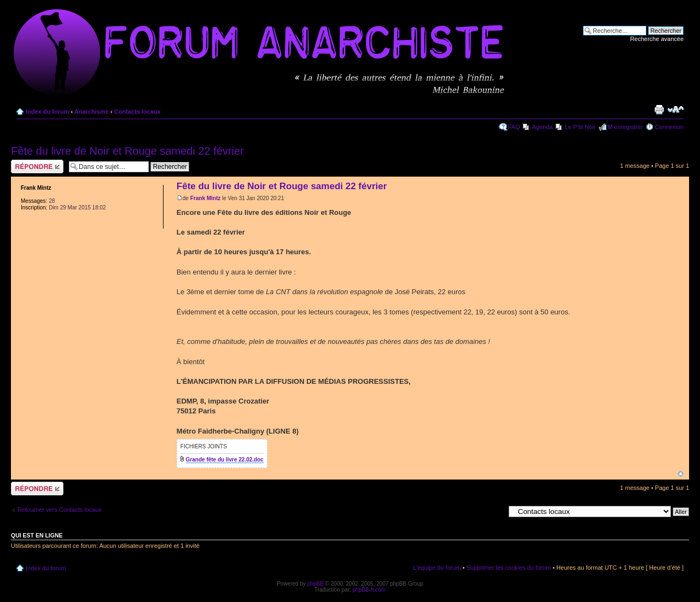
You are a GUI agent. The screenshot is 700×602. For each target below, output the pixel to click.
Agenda (542, 127)
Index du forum (47, 112)
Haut (681, 474)
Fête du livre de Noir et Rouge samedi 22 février (127, 151)
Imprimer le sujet (659, 109)
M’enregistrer (625, 127)
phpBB (316, 584)
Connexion (669, 127)
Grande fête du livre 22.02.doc (225, 460)
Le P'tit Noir (581, 127)
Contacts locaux (138, 112)
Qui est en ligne (37, 535)
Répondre (37, 166)
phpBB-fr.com (369, 590)
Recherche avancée (657, 39)
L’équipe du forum (437, 568)
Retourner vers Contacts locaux (60, 510)
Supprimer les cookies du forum (509, 568)
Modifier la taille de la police (676, 109)
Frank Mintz (206, 198)
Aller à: (495, 511)
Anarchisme (92, 112)
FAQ (514, 127)
